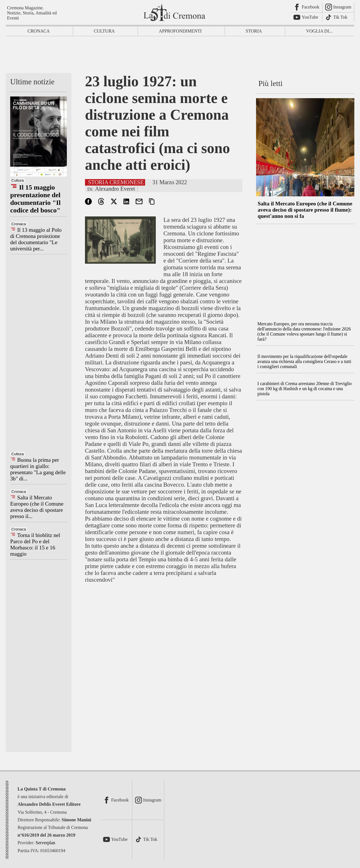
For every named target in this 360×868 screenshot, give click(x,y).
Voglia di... (319, 31)
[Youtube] (307, 17)
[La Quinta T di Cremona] (175, 12)
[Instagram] (338, 7)
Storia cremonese (116, 182)
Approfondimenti (180, 31)
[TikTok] (338, 17)
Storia (254, 31)
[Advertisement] (180, 56)
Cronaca (39, 31)
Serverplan (45, 843)
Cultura (104, 31)
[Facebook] (307, 7)
